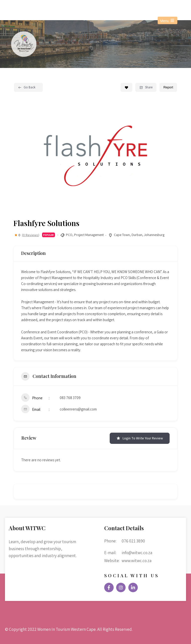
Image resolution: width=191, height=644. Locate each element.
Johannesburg (154, 235)
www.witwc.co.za (137, 561)
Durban (137, 235)
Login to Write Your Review (140, 438)
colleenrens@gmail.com (78, 409)
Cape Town (122, 235)
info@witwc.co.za (65, 7)
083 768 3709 (70, 398)
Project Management (89, 235)
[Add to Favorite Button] (126, 87)
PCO (69, 235)
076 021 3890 (25, 7)
